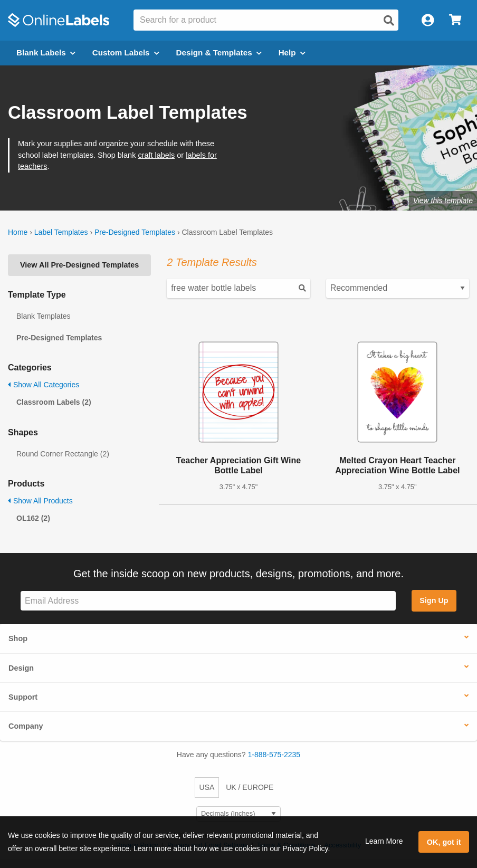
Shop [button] (18, 638)
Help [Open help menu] (292, 53)
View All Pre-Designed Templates (79, 265)
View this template (443, 201)
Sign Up (434, 600)
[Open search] (389, 21)
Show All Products (40, 501)
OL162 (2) (33, 518)
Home (18, 232)
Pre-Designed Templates (135, 232)
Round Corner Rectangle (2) (63, 454)
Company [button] (26, 726)
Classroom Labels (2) (54, 402)
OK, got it (444, 842)
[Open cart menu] (455, 20)
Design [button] (21, 668)
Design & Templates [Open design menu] (219, 53)
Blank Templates (43, 316)
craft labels (156, 155)
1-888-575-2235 (274, 755)
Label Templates (61, 232)
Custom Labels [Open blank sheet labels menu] (126, 53)
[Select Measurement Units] (238, 814)
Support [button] (23, 697)
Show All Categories (44, 385)
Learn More (384, 841)
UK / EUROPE (250, 787)
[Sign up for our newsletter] (208, 601)
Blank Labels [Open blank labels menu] (46, 53)
